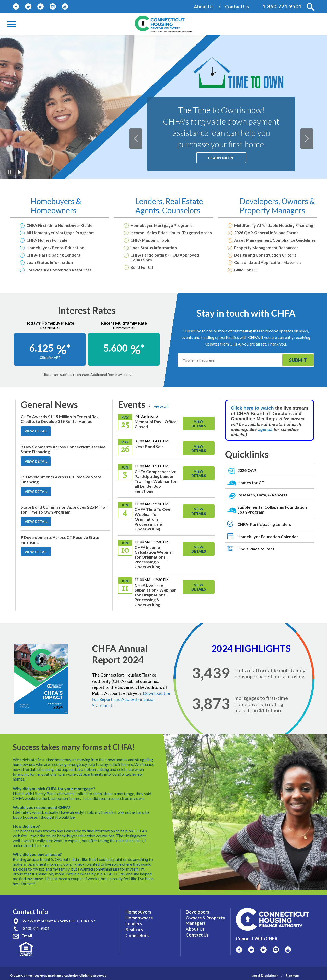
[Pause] (10, 172)
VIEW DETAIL (38, 432)
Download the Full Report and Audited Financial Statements (131, 699)
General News (49, 404)
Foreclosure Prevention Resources (59, 270)
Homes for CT (251, 482)
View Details (199, 424)
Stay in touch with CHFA (246, 313)
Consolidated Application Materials (268, 262)
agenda (266, 430)
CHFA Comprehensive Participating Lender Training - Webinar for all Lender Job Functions (156, 481)
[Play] (20, 172)
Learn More (227, 159)
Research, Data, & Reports (262, 495)
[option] (163, 107)
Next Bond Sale (149, 446)
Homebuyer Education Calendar (268, 536)
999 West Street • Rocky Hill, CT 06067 (58, 916)
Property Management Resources (266, 247)
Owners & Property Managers (277, 206)
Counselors (181, 210)
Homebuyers (53, 201)
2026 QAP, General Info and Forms (266, 233)
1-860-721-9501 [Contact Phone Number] (282, 6)
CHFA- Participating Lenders (53, 255)
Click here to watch (252, 408)
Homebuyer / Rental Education (55, 247)
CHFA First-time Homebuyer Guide (59, 225)
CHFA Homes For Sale (47, 240)
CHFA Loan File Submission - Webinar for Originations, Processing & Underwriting (155, 595)
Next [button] (311, 135)
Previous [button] (139, 135)
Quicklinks (247, 454)
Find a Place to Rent (256, 549)
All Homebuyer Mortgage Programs (60, 233)
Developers (259, 201)
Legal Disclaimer (265, 971)
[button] (310, 7)
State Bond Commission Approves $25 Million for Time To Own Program (64, 509)
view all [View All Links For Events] (161, 406)
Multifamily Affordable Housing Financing (274, 225)
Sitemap (292, 971)
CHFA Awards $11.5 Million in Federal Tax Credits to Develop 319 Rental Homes (60, 419)
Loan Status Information (50, 262)
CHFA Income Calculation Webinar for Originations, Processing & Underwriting (154, 557)
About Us (204, 7)
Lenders (149, 201)
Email (27, 931)
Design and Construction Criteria (265, 255)
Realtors (134, 925)
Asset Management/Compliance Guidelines (275, 240)
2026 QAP (247, 470)
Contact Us (237, 7)
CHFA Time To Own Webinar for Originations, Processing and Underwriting (153, 519)
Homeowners (54, 210)
